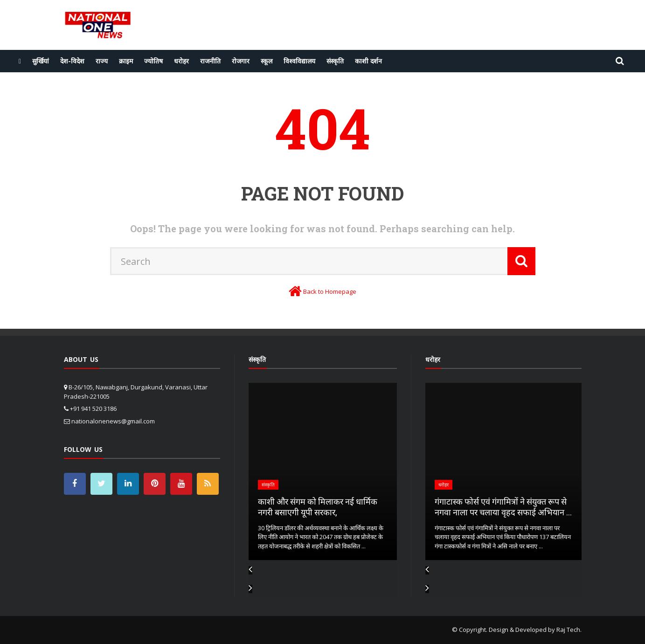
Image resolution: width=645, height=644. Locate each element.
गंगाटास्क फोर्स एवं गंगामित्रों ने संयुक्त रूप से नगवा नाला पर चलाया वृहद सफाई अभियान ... (503, 507)
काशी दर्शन (368, 61)
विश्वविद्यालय (299, 61)
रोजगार (241, 61)
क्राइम (126, 61)
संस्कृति (335, 61)
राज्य (102, 61)
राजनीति (210, 61)
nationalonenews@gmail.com (113, 421)
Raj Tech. (569, 630)
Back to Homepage (330, 291)
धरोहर (181, 61)
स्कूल (267, 61)
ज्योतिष (153, 61)
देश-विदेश (72, 61)
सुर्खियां (41, 61)
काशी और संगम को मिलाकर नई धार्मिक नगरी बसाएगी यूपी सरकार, (318, 507)
